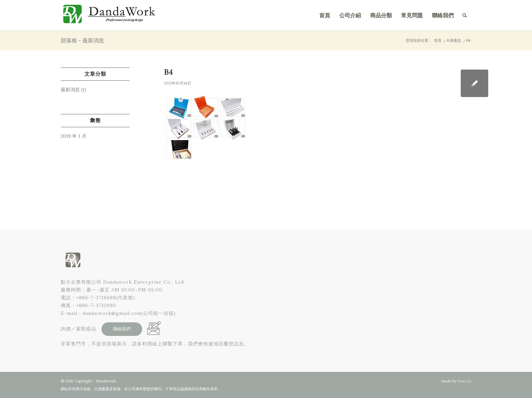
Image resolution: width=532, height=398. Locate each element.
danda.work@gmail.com (112, 313)
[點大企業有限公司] (112, 15)
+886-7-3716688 (96, 298)
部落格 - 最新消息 (82, 40)
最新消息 (70, 90)
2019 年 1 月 (74, 136)
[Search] (465, 15)
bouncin (464, 381)
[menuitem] (325, 15)
